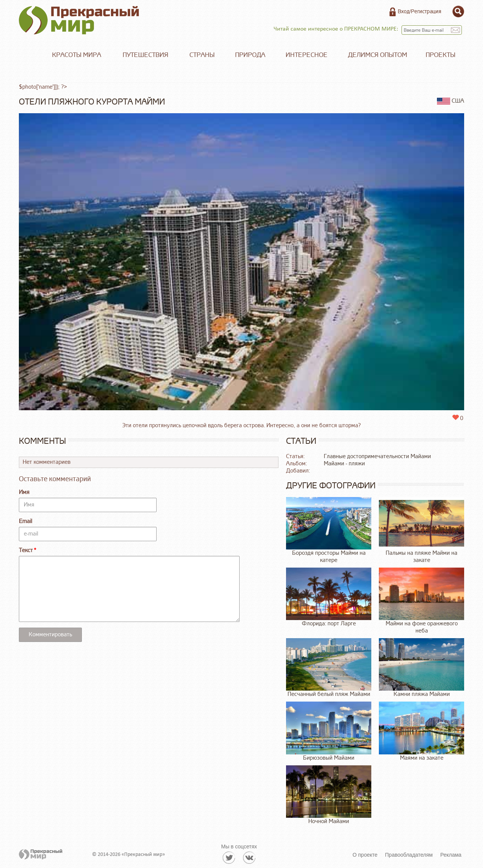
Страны (202, 55)
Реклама (451, 855)
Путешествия (145, 55)
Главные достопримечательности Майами (377, 456)
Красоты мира (77, 55)
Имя (24, 492)
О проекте (365, 855)
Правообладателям (409, 855)
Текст (26, 550)
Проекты (441, 55)
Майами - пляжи (344, 464)
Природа (250, 55)
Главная (30, 55)
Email (25, 521)
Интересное (307, 55)
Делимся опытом (378, 55)
